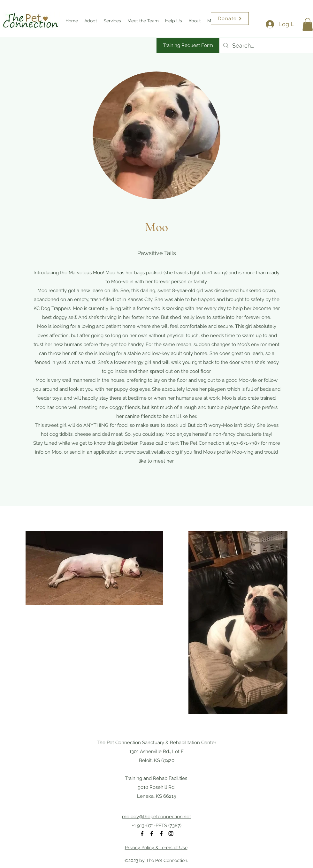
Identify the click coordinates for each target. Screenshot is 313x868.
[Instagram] (171, 834)
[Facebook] (142, 834)
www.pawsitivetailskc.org (152, 452)
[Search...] (266, 46)
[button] (308, 24)
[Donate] (230, 19)
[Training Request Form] (188, 45)
